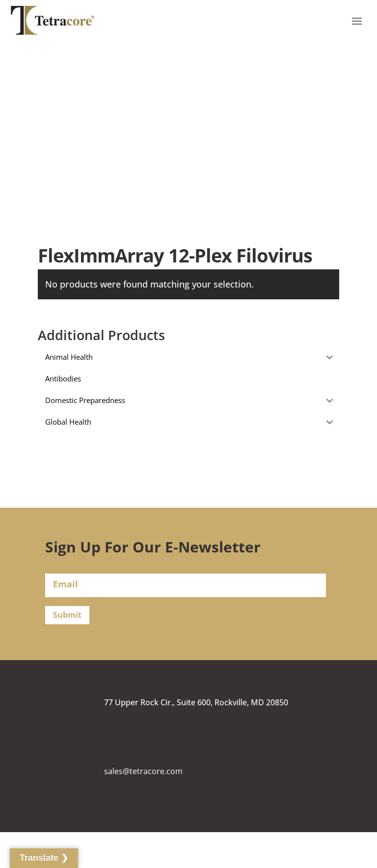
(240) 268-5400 (131, 840)
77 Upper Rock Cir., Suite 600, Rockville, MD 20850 (196, 702)
